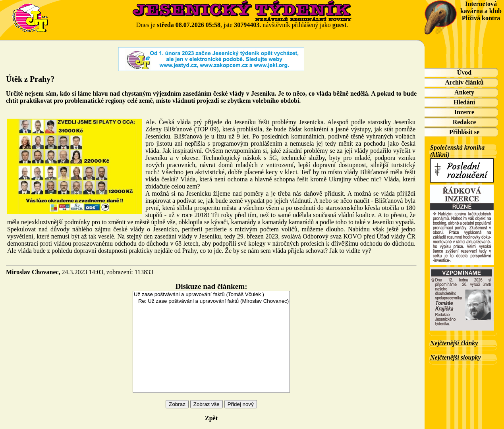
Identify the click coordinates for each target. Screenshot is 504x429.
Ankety (464, 92)
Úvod (464, 72)
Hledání (464, 102)
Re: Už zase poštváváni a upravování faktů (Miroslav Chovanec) (211, 301)
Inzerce (464, 112)
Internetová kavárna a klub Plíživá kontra (481, 11)
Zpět (211, 418)
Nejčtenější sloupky (456, 357)
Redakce (464, 122)
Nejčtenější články (454, 343)
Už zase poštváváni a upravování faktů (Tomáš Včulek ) (211, 295)
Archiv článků (464, 82)
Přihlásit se (464, 132)
